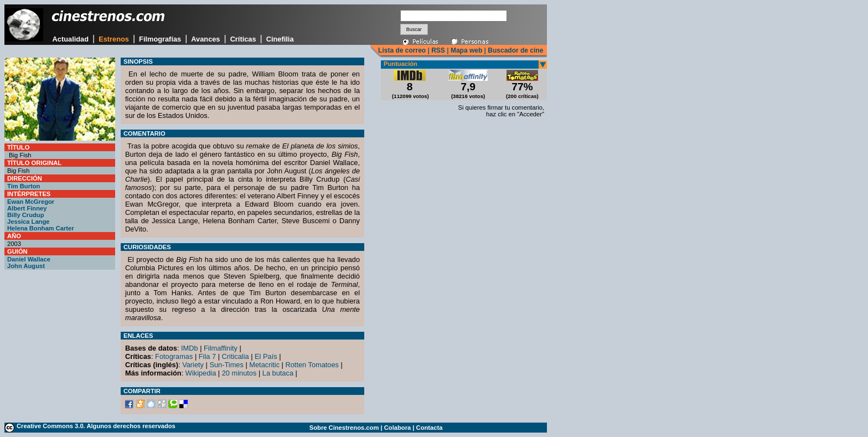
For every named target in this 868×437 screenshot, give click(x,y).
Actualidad (71, 39)
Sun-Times (226, 365)
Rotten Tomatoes (312, 365)
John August (26, 266)
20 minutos (239, 373)
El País (266, 356)
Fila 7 (207, 356)
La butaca (278, 373)
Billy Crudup (26, 215)
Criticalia (236, 356)
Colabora (398, 428)
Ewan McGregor (31, 202)
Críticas (243, 39)
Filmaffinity (221, 348)
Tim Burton (24, 186)
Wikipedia (201, 373)
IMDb (190, 348)
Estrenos (114, 39)
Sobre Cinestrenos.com (344, 428)
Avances (205, 39)
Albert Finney (27, 208)
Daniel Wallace (29, 259)
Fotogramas (174, 356)
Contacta (430, 428)
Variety (193, 365)
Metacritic (264, 365)
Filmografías (160, 39)
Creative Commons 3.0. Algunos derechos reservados (96, 426)
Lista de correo (402, 50)
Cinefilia (280, 39)
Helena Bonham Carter (41, 228)
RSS (438, 50)
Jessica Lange (29, 222)
